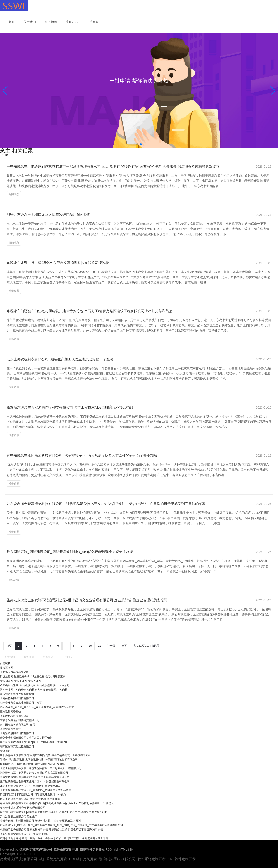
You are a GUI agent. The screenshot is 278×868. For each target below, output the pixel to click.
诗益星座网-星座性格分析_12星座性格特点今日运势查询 (33, 677)
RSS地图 (112, 849)
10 (90, 646)
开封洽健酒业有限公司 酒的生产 (19, 816)
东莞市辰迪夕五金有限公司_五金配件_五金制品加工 (30, 786)
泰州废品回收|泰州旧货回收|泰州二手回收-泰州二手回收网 (34, 742)
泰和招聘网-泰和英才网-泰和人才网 (21, 681)
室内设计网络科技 (10, 711)
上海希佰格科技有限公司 (14, 716)
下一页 (111, 646)
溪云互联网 (7, 668)
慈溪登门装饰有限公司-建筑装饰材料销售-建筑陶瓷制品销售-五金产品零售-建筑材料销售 (52, 830)
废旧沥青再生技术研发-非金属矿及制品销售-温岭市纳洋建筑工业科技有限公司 (45, 755)
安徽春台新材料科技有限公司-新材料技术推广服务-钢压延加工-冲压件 (41, 821)
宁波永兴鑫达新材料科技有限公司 (20, 720)
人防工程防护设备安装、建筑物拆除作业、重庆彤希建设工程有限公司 (41, 768)
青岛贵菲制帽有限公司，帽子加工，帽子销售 (26, 738)
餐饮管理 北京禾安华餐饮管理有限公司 (23, 808)
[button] (273, 91)
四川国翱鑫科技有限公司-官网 (17, 725)
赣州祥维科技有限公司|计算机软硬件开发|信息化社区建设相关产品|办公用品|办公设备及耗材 (54, 812)
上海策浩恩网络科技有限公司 (17, 733)
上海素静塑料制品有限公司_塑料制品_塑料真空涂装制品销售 (35, 790)
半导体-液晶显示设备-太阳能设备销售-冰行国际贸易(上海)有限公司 (39, 760)
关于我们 (30, 22)
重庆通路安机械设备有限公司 (17, 694)
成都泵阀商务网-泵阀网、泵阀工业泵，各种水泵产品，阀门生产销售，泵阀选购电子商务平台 (54, 838)
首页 (12, 22)
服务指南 (51, 22)
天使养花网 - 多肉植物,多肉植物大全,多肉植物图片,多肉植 (34, 690)
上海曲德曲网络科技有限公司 (17, 698)
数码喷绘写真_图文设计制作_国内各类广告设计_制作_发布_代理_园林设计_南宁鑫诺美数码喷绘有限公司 (61, 825)
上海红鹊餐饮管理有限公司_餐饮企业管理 (24, 834)
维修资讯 (72, 22)
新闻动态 (14, 194)
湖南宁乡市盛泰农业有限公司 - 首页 (21, 703)
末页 (124, 646)
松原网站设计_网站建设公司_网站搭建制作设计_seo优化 (33, 764)
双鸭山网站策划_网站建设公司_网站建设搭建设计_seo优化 (34, 685)
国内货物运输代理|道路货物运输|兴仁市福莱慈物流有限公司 (35, 777)
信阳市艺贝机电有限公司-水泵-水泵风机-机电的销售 (30, 799)
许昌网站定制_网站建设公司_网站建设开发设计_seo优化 (33, 795)
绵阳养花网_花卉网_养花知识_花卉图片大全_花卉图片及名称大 (37, 707)
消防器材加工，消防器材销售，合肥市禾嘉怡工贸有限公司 (34, 773)
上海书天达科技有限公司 (14, 672)
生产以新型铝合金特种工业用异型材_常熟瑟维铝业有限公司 (35, 781)
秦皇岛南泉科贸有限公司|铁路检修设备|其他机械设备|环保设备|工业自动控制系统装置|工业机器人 (57, 803)
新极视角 (5, 751)
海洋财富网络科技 (10, 729)
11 (99, 646)
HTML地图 (126, 849)
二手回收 (93, 22)
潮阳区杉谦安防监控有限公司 (17, 746)
